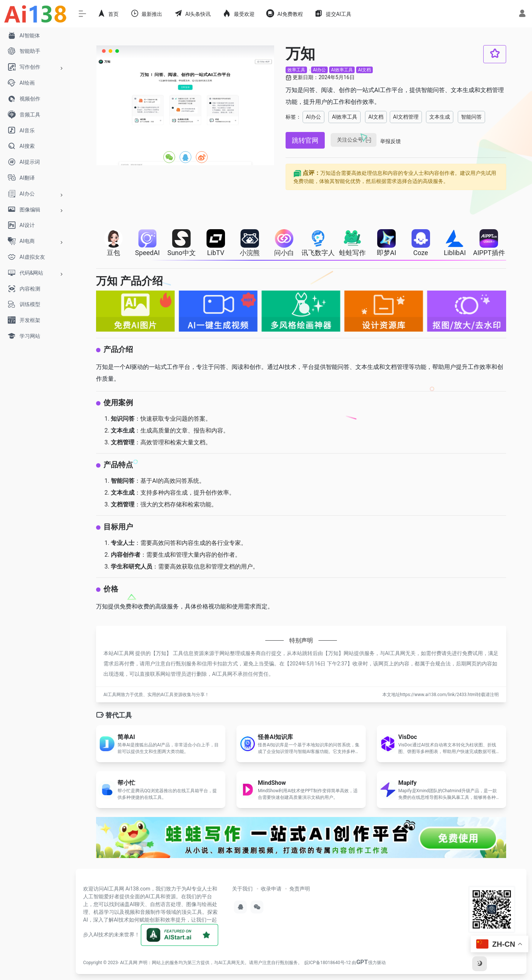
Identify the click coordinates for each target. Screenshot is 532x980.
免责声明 (300, 889)
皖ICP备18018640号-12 (328, 963)
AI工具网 (129, 963)
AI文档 (364, 70)
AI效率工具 (342, 70)
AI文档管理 (406, 117)
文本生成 (440, 117)
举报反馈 (391, 141)
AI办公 (319, 70)
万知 (161, 653)
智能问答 (471, 117)
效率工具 (296, 70)
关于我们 (242, 889)
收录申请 (271, 889)
